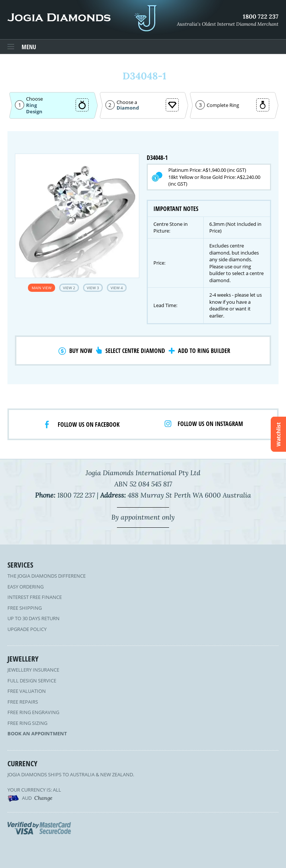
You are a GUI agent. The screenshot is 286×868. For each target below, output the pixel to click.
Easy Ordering (26, 587)
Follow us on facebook (89, 424)
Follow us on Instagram (210, 424)
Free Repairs (23, 702)
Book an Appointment (37, 733)
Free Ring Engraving (33, 712)
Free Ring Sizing (27, 723)
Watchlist (278, 434)
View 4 (117, 288)
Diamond (128, 108)
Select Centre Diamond (135, 351)
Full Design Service (32, 681)
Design (34, 112)
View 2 (69, 288)
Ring (31, 105)
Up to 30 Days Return (34, 618)
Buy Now (81, 351)
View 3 (93, 288)
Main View (42, 288)
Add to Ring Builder (204, 351)
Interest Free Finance (35, 597)
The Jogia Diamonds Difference (47, 576)
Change (43, 798)
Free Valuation (27, 691)
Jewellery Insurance (33, 670)
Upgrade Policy (27, 629)
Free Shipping (25, 608)
